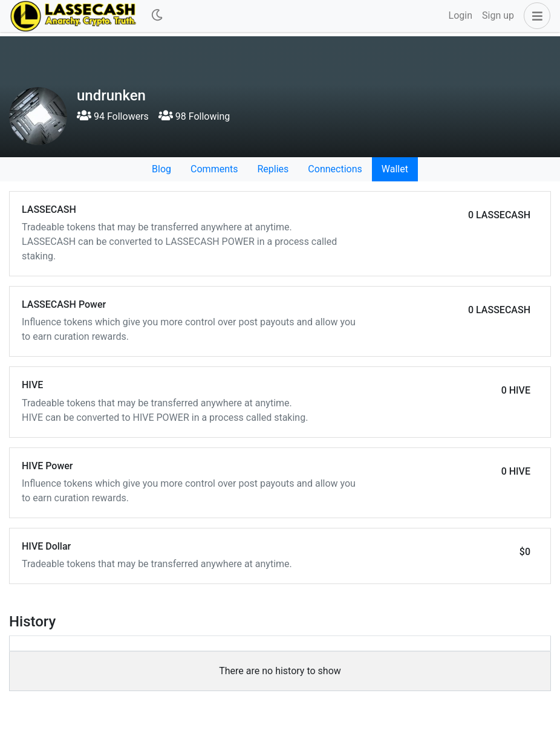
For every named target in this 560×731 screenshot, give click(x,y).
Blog (161, 169)
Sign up (498, 15)
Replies (273, 169)
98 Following (194, 116)
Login (461, 15)
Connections (335, 169)
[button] (535, 16)
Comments (214, 169)
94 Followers (113, 116)
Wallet (395, 169)
